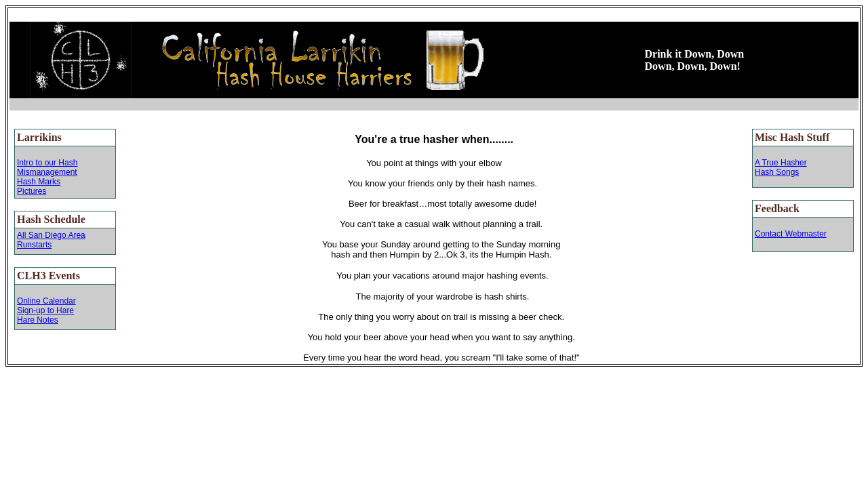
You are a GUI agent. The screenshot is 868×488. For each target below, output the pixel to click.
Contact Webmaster (791, 234)
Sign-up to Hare (45, 310)
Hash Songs (777, 172)
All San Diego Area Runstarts (51, 240)
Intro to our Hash (47, 163)
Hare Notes (38, 320)
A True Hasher (781, 163)
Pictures (32, 191)
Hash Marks (39, 182)
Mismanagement (47, 172)
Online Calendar (46, 301)
